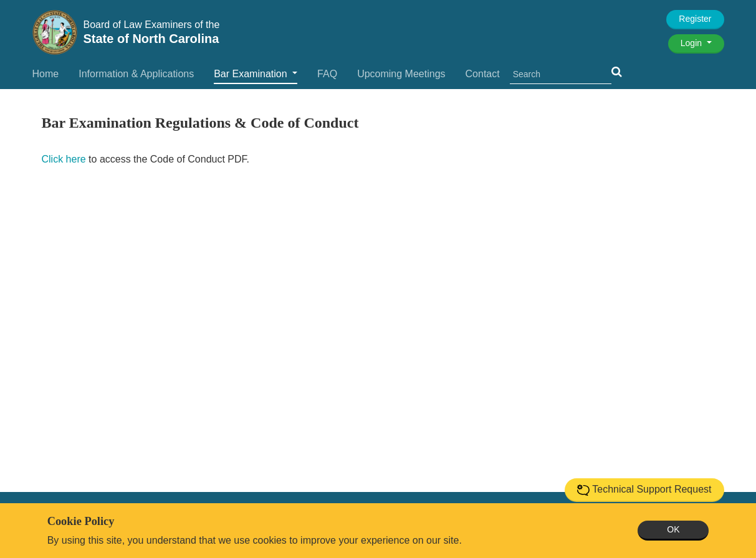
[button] (617, 72)
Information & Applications (136, 74)
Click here (64, 159)
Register (695, 19)
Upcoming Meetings (401, 74)
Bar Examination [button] (252, 74)
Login (692, 43)
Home (46, 74)
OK (673, 529)
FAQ (327, 74)
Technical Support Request (644, 490)
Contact (483, 74)
